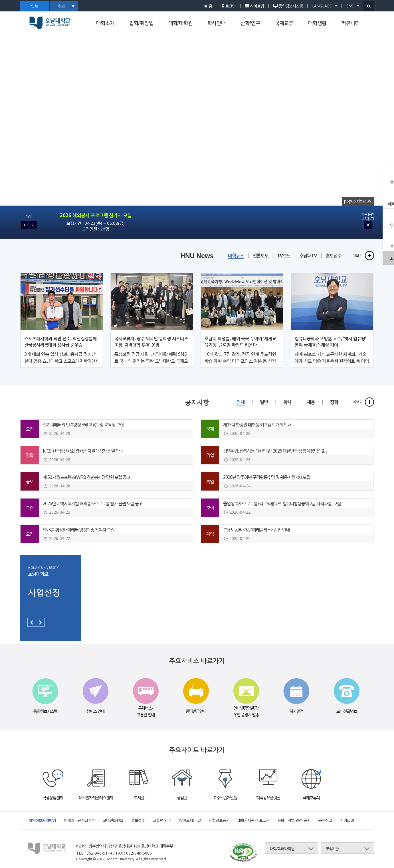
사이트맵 (347, 820)
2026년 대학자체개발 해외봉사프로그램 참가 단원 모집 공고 (93, 503)
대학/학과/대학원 (282, 848)
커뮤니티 (350, 23)
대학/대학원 (180, 23)
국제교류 (284, 23)
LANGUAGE (325, 6)
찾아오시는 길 (190, 820)
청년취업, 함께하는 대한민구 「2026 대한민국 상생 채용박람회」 (275, 451)
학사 (287, 402)
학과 (66, 6)
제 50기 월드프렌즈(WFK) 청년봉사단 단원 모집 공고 (86, 477)
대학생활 (317, 23)
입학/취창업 (141, 23)
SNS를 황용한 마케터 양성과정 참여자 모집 (79, 530)
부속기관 (332, 848)
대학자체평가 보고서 (253, 820)
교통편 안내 (162, 820)
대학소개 (105, 23)
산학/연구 (250, 23)
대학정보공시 (219, 820)
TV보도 (284, 256)
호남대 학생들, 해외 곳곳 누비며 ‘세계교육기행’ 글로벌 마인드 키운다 (240, 341)
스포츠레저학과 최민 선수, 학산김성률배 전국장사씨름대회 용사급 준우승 (60, 341)
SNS (353, 6)
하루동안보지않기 (368, 217)
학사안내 (217, 23)
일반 (264, 402)
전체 (241, 402)
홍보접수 (334, 256)
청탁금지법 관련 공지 (294, 820)
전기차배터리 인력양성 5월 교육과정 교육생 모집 (83, 425)
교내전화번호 (113, 820)
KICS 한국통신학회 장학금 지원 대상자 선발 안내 (83, 451)
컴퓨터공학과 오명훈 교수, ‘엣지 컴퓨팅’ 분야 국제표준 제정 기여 (330, 341)
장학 (334, 402)
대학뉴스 (236, 256)
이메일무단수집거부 (79, 820)
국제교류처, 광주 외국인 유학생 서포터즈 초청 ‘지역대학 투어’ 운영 (151, 341)
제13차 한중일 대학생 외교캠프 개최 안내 (257, 425)
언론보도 (260, 256)
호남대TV (308, 256)
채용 (311, 402)
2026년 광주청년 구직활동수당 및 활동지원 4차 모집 (267, 477)
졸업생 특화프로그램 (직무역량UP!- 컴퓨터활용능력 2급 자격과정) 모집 (282, 503)
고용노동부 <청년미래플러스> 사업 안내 (256, 530)
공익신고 (325, 820)
